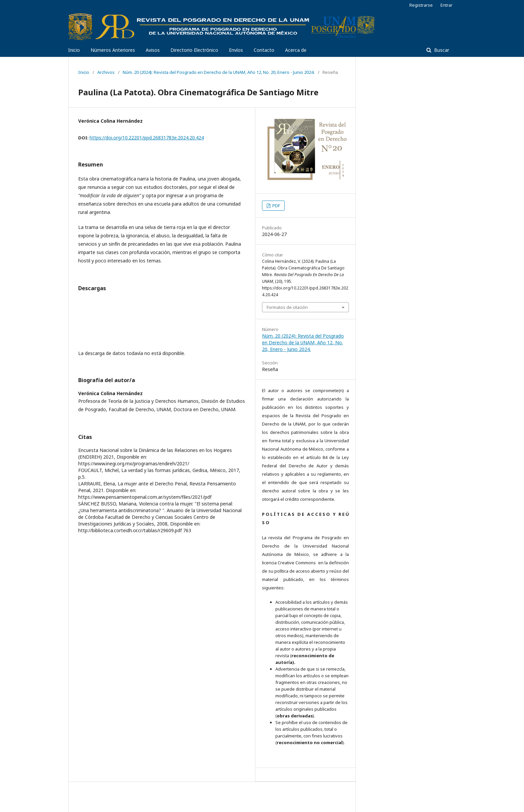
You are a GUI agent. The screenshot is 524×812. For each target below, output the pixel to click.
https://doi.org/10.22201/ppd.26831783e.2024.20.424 (147, 138)
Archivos (106, 72)
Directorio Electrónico (194, 50)
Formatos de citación (287, 307)
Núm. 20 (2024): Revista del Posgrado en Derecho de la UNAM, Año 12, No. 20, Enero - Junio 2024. (219, 72)
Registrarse (421, 5)
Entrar (446, 5)
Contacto (264, 50)
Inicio (74, 50)
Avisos (153, 50)
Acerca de (296, 50)
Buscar (441, 50)
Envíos (236, 50)
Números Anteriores (113, 50)
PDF (276, 206)
